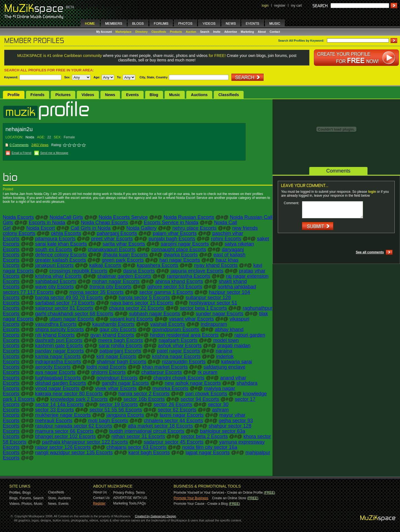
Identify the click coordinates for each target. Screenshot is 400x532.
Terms (140, 493)
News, (53, 504)
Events (132, 95)
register (280, 6)
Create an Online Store (229, 498)
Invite (217, 32)
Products (176, 32)
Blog (154, 95)
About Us (100, 492)
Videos (88, 95)
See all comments (370, 252)
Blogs (27, 493)
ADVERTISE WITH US (130, 498)
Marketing (247, 32)
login (265, 6)
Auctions (199, 95)
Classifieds (159, 32)
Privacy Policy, (124, 493)
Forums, (26, 498)
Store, (52, 498)
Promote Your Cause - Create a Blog (201, 504)
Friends (38, 95)
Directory (141, 32)
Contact (275, 32)
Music (175, 95)
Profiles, (15, 493)
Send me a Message (54, 153)
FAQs (142, 503)
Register (99, 503)
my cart (296, 6)
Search (205, 32)
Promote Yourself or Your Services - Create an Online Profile (218, 493)
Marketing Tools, (125, 503)
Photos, (27, 504)
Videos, (15, 504)
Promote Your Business (191, 498)
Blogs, (14, 498)
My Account (105, 32)
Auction (191, 32)
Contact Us (101, 498)
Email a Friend (22, 153)
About (262, 32)
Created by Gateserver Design (155, 516)
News (110, 95)
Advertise (231, 32)
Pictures (63, 95)
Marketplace (124, 32)
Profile (14, 95)
